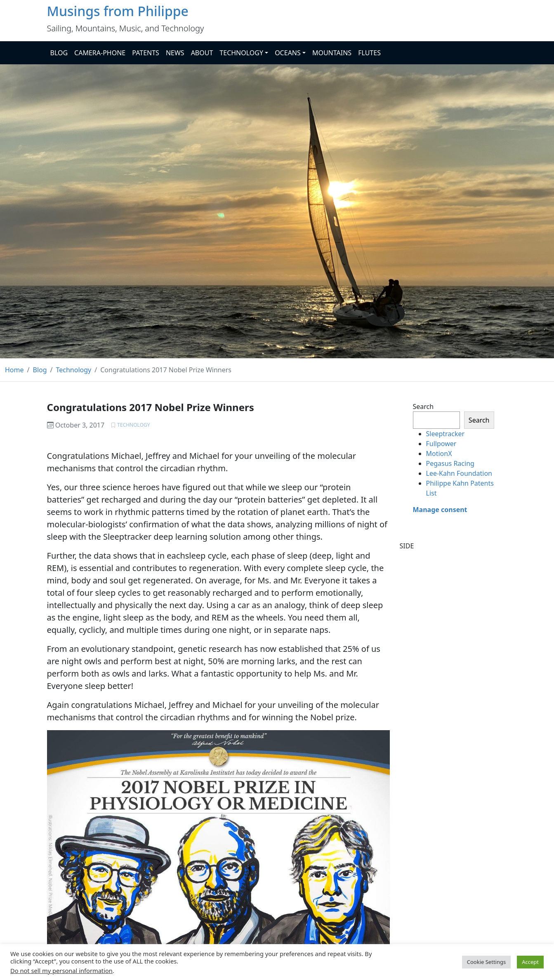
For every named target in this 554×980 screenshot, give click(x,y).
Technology (133, 425)
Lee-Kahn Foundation (459, 473)
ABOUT (202, 53)
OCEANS (288, 53)
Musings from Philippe (118, 11)
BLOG (59, 53)
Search (423, 407)
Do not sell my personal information (61, 971)
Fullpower (441, 444)
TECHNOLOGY (241, 53)
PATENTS (146, 53)
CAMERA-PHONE (100, 53)
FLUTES (369, 53)
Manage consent (440, 510)
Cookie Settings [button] (486, 962)
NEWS (175, 53)
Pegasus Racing (450, 463)
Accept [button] (530, 962)
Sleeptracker (446, 434)
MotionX (439, 454)
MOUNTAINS (332, 53)
